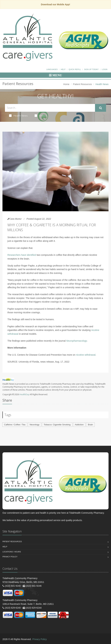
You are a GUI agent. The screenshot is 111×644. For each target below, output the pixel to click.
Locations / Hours (12, 552)
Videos (41, 116)
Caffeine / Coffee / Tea (15, 425)
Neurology (35, 425)
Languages (52, 69)
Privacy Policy (10, 557)
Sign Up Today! (91, 69)
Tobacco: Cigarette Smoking (57, 425)
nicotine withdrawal (86, 355)
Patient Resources (82, 84)
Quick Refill (75, 69)
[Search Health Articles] (50, 108)
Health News (18, 116)
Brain (90, 425)
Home (66, 84)
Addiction (79, 425)
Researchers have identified (22, 255)
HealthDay (24, 394)
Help (63, 69)
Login (105, 69)
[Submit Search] (101, 108)
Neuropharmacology (77, 341)
